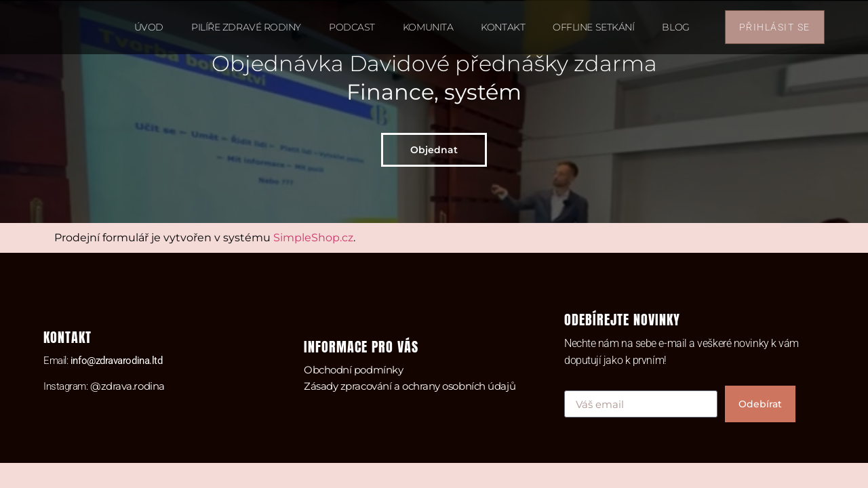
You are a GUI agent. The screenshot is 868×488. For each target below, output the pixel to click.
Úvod (149, 27)
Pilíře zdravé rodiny (246, 27)
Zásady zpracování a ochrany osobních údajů (410, 386)
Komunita (428, 27)
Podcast (352, 27)
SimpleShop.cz (313, 238)
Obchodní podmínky (353, 370)
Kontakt (503, 27)
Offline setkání (593, 27)
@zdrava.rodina (127, 386)
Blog (675, 27)
